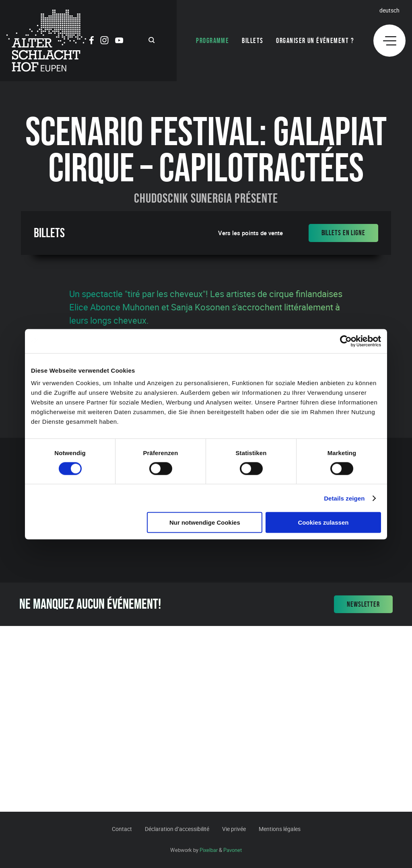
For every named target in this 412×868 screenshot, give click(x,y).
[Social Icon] (92, 41)
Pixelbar (209, 850)
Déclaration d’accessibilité (177, 829)
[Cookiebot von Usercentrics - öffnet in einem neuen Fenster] (346, 341)
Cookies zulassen (323, 522)
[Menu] (389, 41)
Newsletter (363, 604)
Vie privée (234, 829)
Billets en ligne (343, 233)
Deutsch (389, 10)
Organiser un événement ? (315, 41)
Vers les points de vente (250, 233)
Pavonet (233, 850)
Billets (252, 41)
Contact (122, 829)
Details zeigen (344, 498)
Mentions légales (280, 829)
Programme (212, 41)
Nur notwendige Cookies (205, 522)
